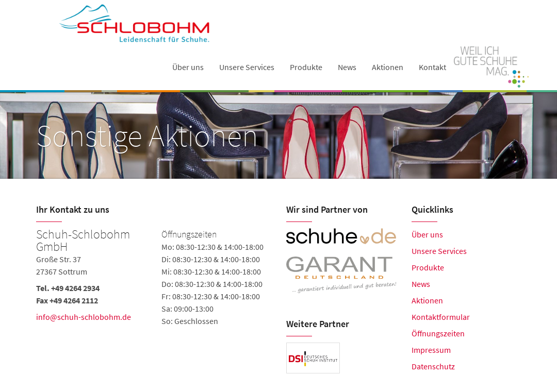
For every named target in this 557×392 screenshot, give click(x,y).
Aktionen (388, 67)
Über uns (188, 67)
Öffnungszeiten (438, 333)
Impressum (431, 350)
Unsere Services (247, 67)
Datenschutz (433, 366)
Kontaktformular (441, 317)
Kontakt (432, 67)
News (347, 67)
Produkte (306, 67)
